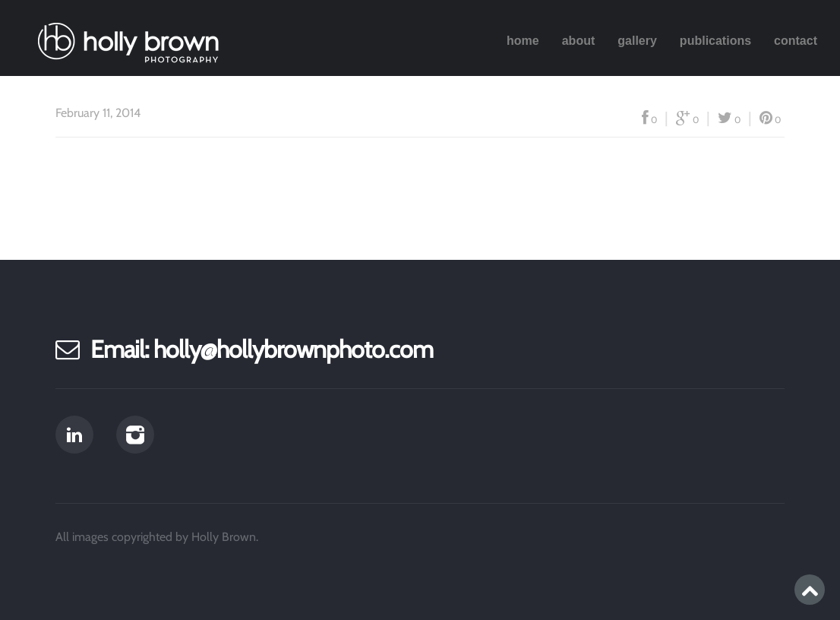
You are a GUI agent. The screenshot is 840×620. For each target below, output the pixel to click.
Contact (796, 41)
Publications (715, 41)
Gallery (637, 41)
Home (523, 41)
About (579, 41)
